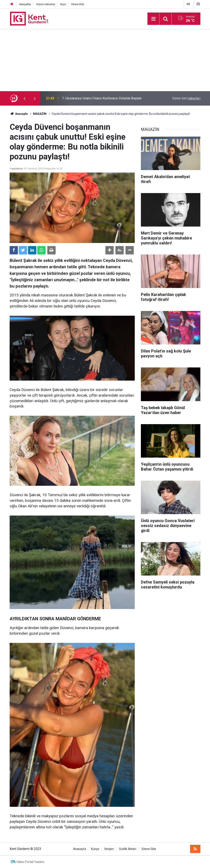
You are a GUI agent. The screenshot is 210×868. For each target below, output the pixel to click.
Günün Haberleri (46, 4)
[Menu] (153, 19)
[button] (110, 250)
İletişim (109, 849)
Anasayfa (80, 849)
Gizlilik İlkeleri (128, 849)
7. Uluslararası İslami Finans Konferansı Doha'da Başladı (102, 98)
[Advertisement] (105, 60)
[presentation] (24, 98)
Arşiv (63, 4)
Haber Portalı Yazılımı (30, 862)
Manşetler (25, 4)
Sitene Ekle (78, 4)
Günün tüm (186, 98)
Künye (95, 849)
